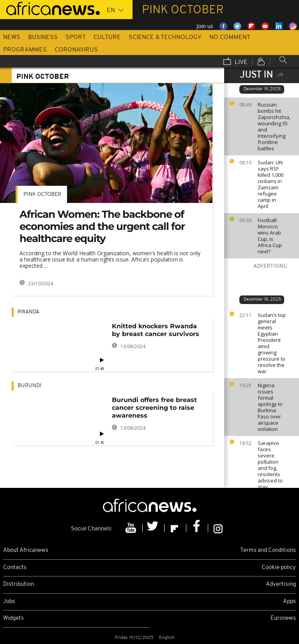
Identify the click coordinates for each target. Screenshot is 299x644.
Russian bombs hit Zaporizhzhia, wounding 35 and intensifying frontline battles (274, 126)
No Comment (230, 37)
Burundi (29, 386)
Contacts (15, 568)
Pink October (42, 195)
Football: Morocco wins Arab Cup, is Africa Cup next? (270, 236)
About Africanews (26, 551)
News (12, 37)
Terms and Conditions (268, 551)
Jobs (9, 602)
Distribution (19, 584)
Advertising (281, 584)
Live (235, 62)
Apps (289, 602)
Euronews (283, 618)
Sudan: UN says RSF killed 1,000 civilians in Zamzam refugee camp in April (271, 184)
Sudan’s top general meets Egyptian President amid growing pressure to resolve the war (272, 343)
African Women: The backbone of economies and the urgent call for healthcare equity (102, 226)
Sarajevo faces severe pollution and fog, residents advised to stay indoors (270, 468)
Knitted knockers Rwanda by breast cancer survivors (156, 330)
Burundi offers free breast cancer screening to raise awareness (154, 408)
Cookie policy (279, 568)
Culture (107, 37)
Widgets (13, 618)
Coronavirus (76, 50)
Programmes (25, 50)
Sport (76, 37)
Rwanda (28, 312)
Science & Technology (165, 37)
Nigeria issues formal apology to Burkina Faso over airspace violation (270, 407)
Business (43, 37)
